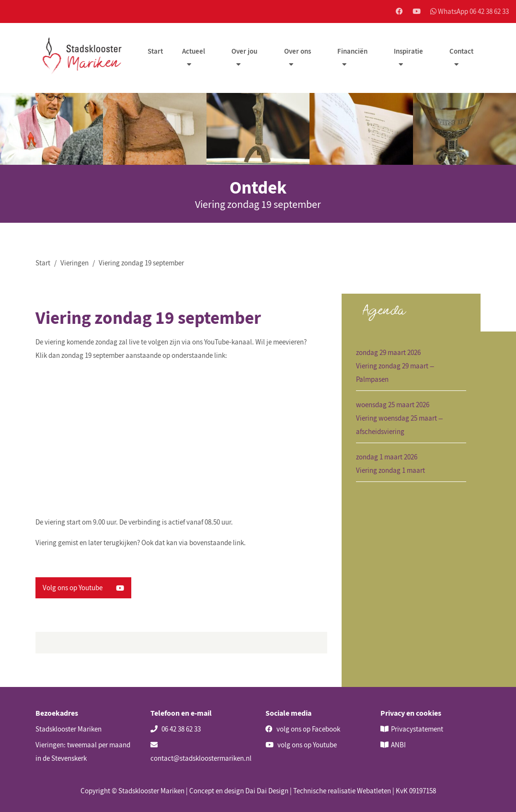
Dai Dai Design (267, 791)
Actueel (194, 51)
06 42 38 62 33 (176, 729)
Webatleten (374, 791)
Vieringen (75, 263)
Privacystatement (417, 729)
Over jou (244, 51)
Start (155, 51)
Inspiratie (408, 51)
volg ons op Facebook (303, 729)
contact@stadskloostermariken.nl (201, 752)
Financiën (352, 51)
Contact (461, 51)
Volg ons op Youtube (83, 588)
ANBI (398, 745)
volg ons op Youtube (301, 745)
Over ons (298, 51)
